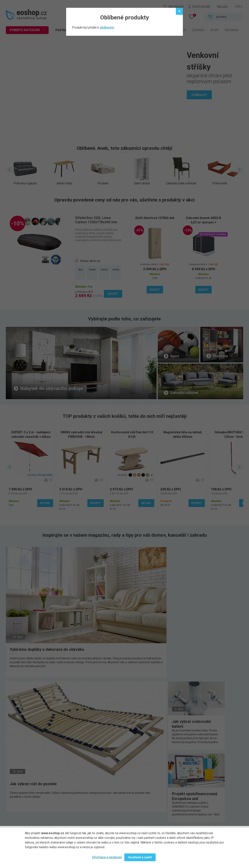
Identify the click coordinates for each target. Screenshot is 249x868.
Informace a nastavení (107, 857)
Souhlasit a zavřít (140, 857)
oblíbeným (107, 27)
